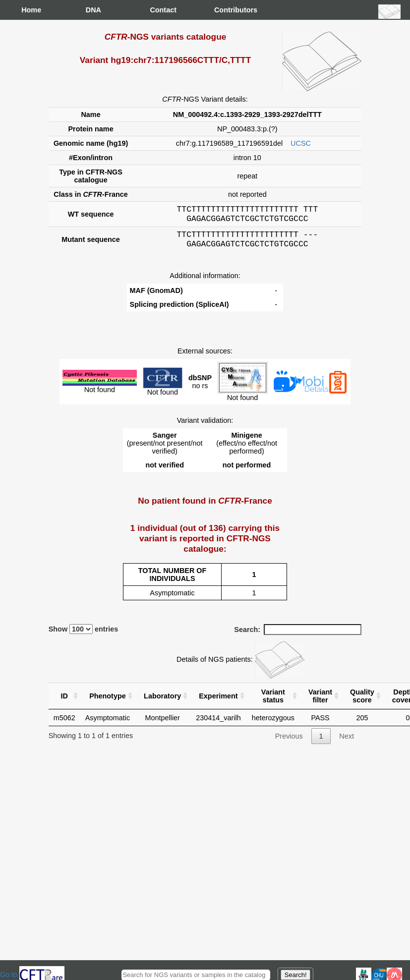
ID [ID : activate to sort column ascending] (64, 702)
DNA (93, 10)
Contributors (224, 10)
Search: (298, 635)
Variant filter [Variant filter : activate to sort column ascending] (320, 702)
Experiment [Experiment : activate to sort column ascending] (218, 702)
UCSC (301, 143)
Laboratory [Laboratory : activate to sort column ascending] (162, 702)
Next (347, 742)
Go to (32, 975)
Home (31, 10)
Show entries (84, 635)
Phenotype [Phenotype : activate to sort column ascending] (108, 702)
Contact (160, 10)
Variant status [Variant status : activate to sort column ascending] (273, 702)
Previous (289, 742)
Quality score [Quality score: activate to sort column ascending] (362, 702)
